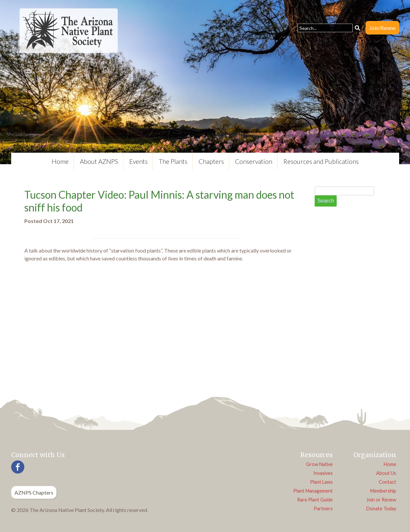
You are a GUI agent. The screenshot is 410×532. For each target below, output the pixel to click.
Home (60, 161)
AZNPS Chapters (34, 492)
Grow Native (319, 464)
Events (138, 161)
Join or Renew (381, 500)
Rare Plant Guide (315, 500)
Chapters (211, 161)
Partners (323, 509)
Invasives (323, 473)
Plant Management (313, 491)
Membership (383, 491)
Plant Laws (321, 482)
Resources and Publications (321, 161)
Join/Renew (382, 28)
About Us (386, 473)
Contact (387, 482)
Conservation (254, 161)
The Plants (173, 161)
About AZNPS (99, 161)
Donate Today (381, 509)
